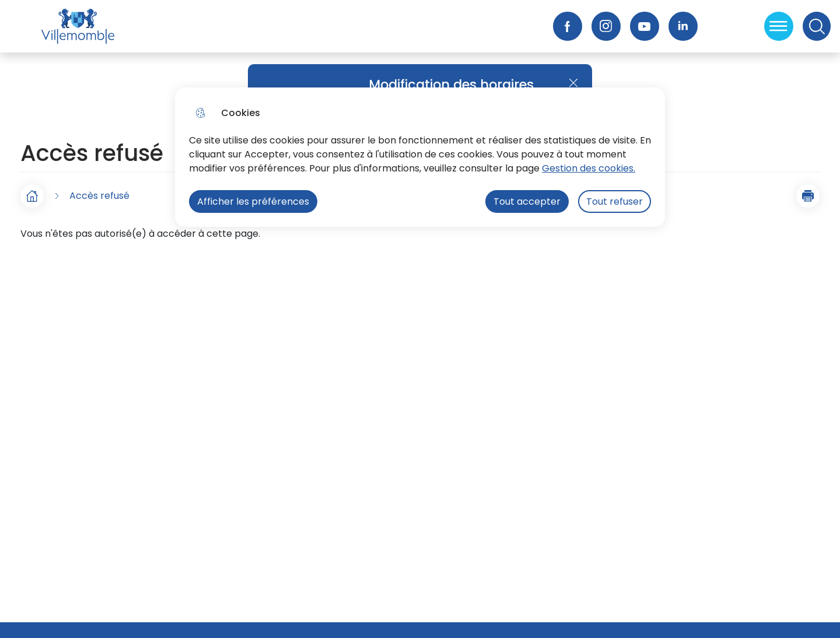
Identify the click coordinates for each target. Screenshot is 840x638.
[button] (808, 196)
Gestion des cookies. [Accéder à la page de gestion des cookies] (589, 168)
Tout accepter (527, 201)
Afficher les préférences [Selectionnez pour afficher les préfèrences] (253, 201)
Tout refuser (615, 201)
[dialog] (420, 157)
